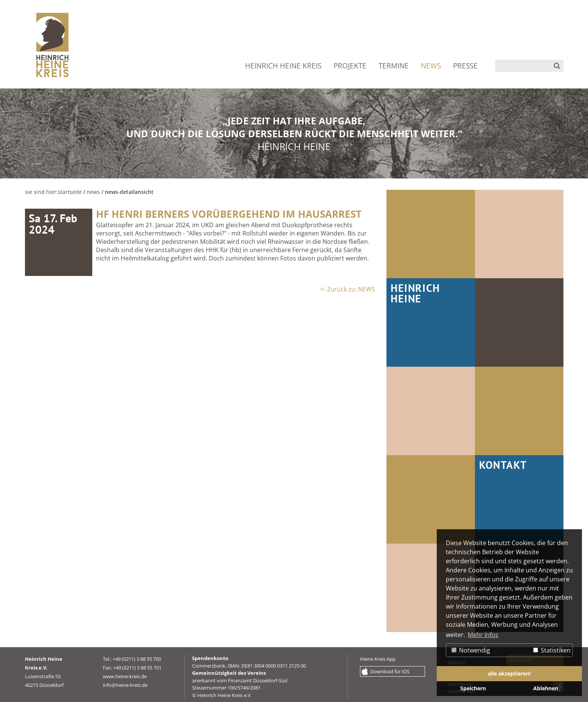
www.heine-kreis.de (125, 676)
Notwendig (471, 650)
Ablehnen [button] (546, 688)
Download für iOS (390, 671)
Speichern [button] (473, 688)
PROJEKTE (350, 66)
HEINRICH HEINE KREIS (283, 66)
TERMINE (394, 66)
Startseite (70, 192)
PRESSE (465, 66)
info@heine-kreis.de (125, 685)
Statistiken (552, 650)
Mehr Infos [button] (483, 635)
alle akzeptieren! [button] (509, 673)
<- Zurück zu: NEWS (348, 289)
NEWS (431, 66)
